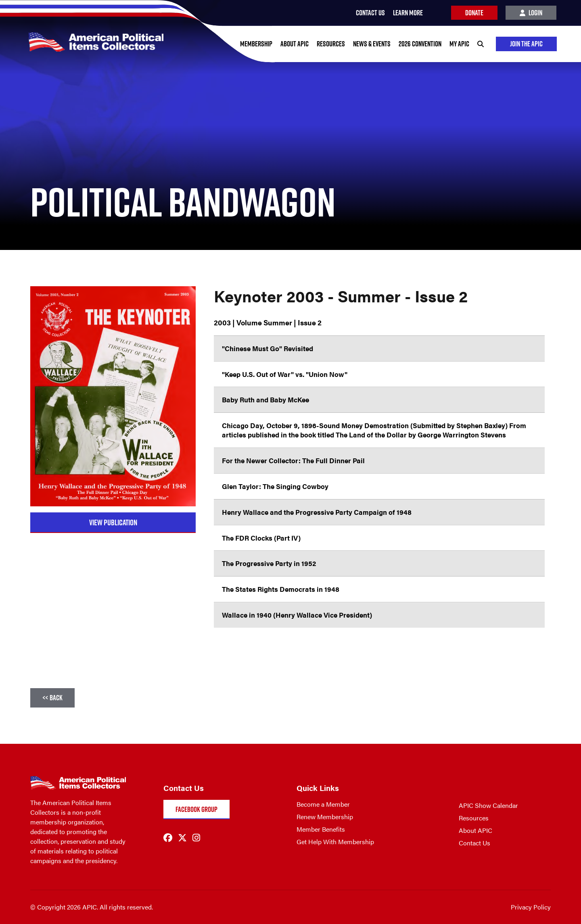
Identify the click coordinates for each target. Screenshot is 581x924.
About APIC (295, 44)
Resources (331, 44)
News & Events (372, 44)
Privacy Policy (531, 907)
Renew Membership (325, 817)
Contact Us (474, 843)
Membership (256, 44)
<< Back (52, 698)
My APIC (459, 44)
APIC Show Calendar (488, 805)
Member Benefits (321, 829)
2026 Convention (420, 44)
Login (531, 13)
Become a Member (323, 804)
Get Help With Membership (335, 842)
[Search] (481, 44)
